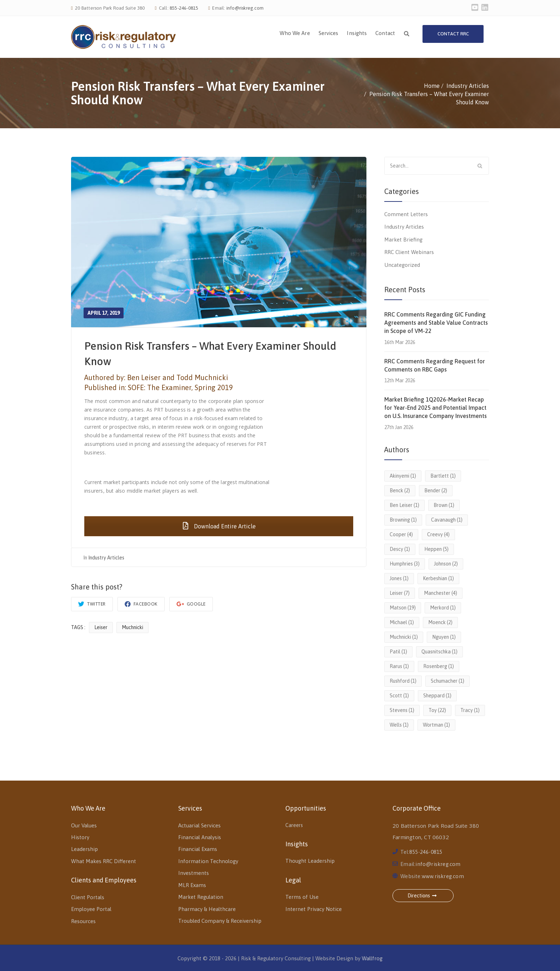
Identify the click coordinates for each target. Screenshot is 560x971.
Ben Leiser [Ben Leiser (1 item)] (404, 505)
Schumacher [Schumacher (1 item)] (447, 681)
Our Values (84, 825)
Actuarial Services (199, 825)
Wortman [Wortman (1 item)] (436, 725)
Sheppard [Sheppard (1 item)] (437, 696)
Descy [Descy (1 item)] (400, 549)
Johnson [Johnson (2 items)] (446, 564)
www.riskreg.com (443, 876)
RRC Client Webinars (409, 252)
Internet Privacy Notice (314, 909)
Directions (423, 896)
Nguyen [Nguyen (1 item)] (444, 637)
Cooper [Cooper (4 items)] (401, 534)
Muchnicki (132, 627)
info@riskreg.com (245, 8)
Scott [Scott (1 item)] (399, 696)
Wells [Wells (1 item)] (399, 725)
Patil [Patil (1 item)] (398, 652)
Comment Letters (406, 214)
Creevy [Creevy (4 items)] (438, 534)
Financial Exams (198, 849)
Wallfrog (372, 958)
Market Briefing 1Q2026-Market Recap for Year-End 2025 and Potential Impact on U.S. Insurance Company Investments (436, 408)
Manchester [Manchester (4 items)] (441, 593)
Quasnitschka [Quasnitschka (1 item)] (439, 652)
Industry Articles (106, 558)
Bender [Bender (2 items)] (436, 491)
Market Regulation (201, 897)
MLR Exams (192, 885)
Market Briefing (403, 240)
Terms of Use (302, 897)
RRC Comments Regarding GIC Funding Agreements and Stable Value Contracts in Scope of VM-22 (436, 323)
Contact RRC (453, 34)
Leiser (101, 627)
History (80, 837)
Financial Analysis (200, 837)
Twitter (92, 604)
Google (191, 604)
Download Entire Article (219, 526)
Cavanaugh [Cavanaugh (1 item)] (447, 520)
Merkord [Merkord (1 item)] (443, 608)
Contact (385, 33)
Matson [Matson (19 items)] (403, 608)
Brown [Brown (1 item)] (444, 505)
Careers (294, 825)
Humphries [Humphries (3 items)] (405, 564)
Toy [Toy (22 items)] (437, 710)
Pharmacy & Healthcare (207, 909)
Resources (83, 921)
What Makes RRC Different (104, 861)
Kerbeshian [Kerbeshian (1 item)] (438, 578)
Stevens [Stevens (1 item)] (402, 710)
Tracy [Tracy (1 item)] (470, 710)
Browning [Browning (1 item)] (403, 520)
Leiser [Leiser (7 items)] (400, 593)
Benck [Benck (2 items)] (400, 491)
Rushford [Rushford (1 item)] (403, 681)
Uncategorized (402, 265)
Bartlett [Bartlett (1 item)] (443, 476)
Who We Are (295, 33)
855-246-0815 (184, 8)
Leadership (84, 849)
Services (329, 33)
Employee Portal (91, 909)
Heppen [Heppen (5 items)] (436, 549)
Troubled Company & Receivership (220, 921)
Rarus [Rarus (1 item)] (399, 666)
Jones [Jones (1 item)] (399, 578)
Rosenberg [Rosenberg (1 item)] (439, 666)
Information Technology (208, 861)
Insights (357, 33)
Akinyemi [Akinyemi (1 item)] (403, 476)
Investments (194, 873)
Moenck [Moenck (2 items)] (440, 622)
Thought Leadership (310, 861)
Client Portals (88, 897)
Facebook (141, 604)
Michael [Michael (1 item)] (402, 622)
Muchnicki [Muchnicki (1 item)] (404, 637)
